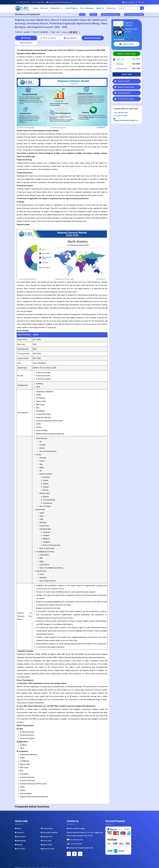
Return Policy (46, 840)
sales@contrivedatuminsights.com (59, 2)
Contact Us (111, 8)
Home (36, 8)
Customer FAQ (47, 832)
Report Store (20, 832)
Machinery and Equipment (111, 15)
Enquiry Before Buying (124, 99)
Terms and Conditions (49, 828)
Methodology (20, 836)
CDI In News (20, 844)
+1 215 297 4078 (38, 2)
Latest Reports (72, 8)
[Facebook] (137, 2)
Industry (93, 15)
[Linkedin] (143, 2)
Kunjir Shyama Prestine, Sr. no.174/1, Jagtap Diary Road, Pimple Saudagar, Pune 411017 (85, 829)
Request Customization (124, 87)
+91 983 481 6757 (23, 2)
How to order (46, 836)
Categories (57, 8)
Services (44, 8)
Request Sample (127, 44)
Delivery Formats (48, 844)
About (18, 824)
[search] (142, 8)
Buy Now (127, 74)
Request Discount (122, 93)
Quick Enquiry (128, 2)
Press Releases (87, 8)
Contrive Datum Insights (76, 824)
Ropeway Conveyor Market (134, 15)
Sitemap (19, 840)
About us (100, 8)
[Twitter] (140, 2)
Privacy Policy (47, 824)
